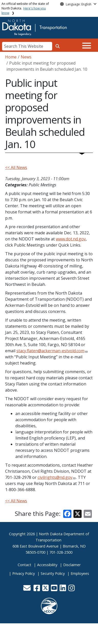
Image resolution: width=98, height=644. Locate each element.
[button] (28, 589)
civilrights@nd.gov (55, 477)
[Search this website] (58, 46)
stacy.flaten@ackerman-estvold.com (50, 351)
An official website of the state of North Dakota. (25, 8)
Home (11, 57)
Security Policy (53, 573)
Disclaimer (72, 565)
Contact (24, 565)
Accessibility (47, 565)
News (26, 57)
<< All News (16, 167)
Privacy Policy (24, 573)
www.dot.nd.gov (71, 239)
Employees (80, 573)
